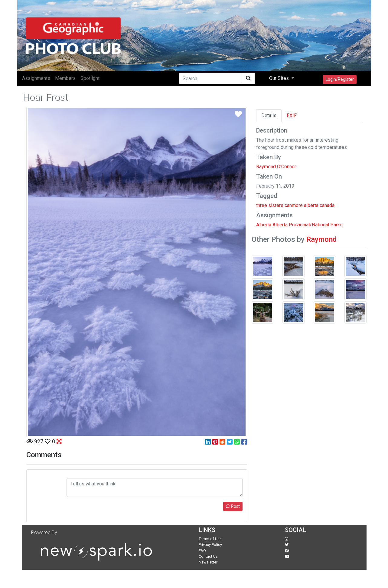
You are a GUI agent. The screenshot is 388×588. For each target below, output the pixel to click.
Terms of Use (210, 539)
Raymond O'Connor (276, 167)
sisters (276, 205)
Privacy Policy (210, 545)
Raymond (322, 239)
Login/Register (340, 79)
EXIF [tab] (292, 115)
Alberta (264, 225)
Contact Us (208, 556)
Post (233, 506)
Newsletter (208, 562)
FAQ (202, 551)
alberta (311, 205)
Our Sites (280, 78)
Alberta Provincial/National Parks (308, 225)
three (262, 205)
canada (327, 205)
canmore (294, 205)
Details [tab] (269, 115)
